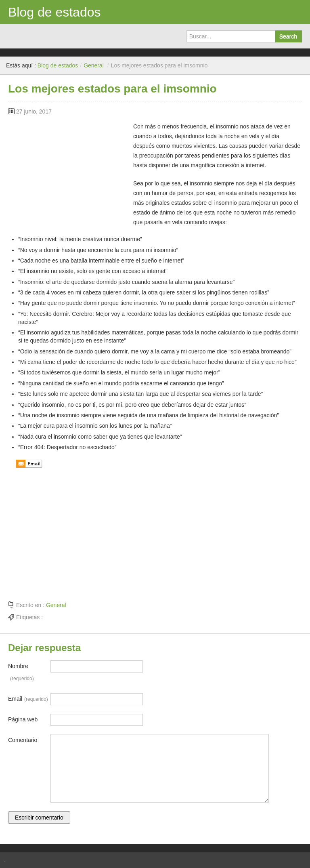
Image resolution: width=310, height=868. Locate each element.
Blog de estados (54, 12)
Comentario (23, 740)
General (94, 65)
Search (288, 36)
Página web (23, 719)
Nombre (21, 674)
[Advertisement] (69, 172)
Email (28, 699)
